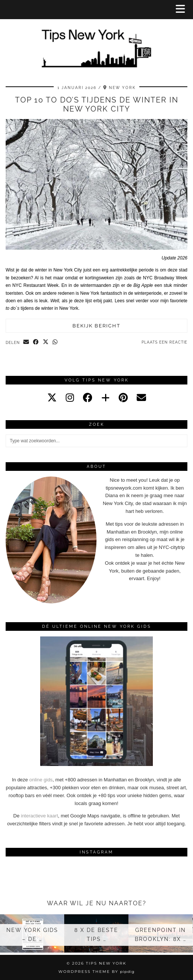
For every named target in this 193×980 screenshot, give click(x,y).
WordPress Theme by (97, 972)
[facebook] (88, 398)
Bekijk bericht (96, 326)
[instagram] (70, 398)
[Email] (141, 398)
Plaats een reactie (164, 342)
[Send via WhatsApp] (55, 342)
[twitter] (52, 398)
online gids (41, 780)
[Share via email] (26, 342)
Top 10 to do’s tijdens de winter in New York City (97, 104)
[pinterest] (123, 398)
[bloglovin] (106, 398)
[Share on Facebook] (36, 342)
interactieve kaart (40, 816)
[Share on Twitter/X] (46, 342)
